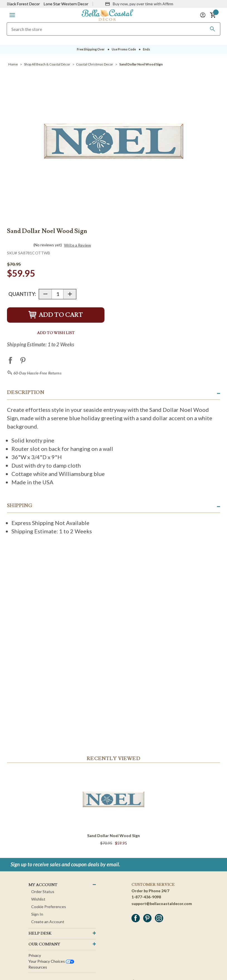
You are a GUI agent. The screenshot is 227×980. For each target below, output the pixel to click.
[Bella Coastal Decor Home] (108, 15)
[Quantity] (58, 294)
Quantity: (22, 294)
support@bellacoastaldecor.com (162, 904)
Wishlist (38, 899)
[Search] (213, 29)
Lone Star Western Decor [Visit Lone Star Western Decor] (66, 4)
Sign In (37, 914)
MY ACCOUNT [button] (43, 885)
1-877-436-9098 (146, 897)
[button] (12, 15)
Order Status (43, 892)
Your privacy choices (51, 961)
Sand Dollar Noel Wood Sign (113, 836)
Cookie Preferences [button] (49, 907)
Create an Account (48, 922)
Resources (38, 967)
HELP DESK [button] (40, 933)
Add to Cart (56, 315)
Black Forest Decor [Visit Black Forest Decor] (23, 4)
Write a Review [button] (78, 245)
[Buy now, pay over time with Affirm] (139, 4)
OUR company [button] (44, 944)
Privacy (35, 955)
